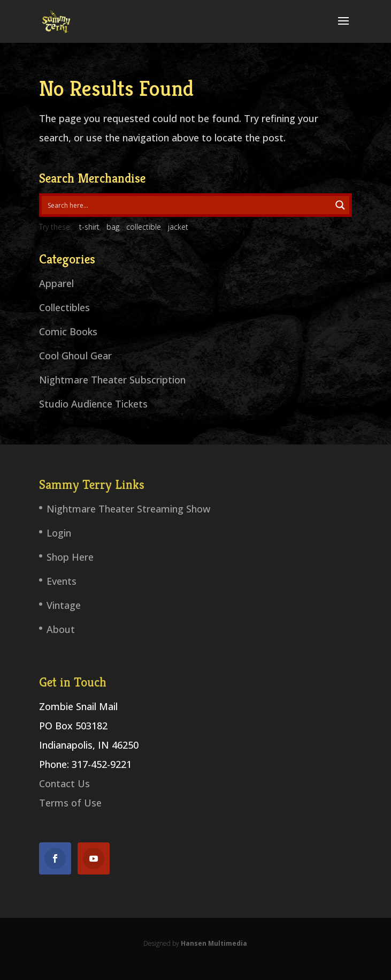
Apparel (56, 283)
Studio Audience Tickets (93, 404)
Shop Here (70, 557)
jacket (178, 227)
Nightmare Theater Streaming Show (128, 509)
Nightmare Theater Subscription (112, 380)
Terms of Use (70, 803)
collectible (144, 227)
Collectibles (64, 307)
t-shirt (89, 227)
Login (59, 533)
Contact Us (64, 783)
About (61, 629)
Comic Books (68, 331)
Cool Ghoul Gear (75, 356)
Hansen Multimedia (214, 943)
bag (113, 227)
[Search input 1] (187, 205)
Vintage (64, 605)
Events (62, 581)
